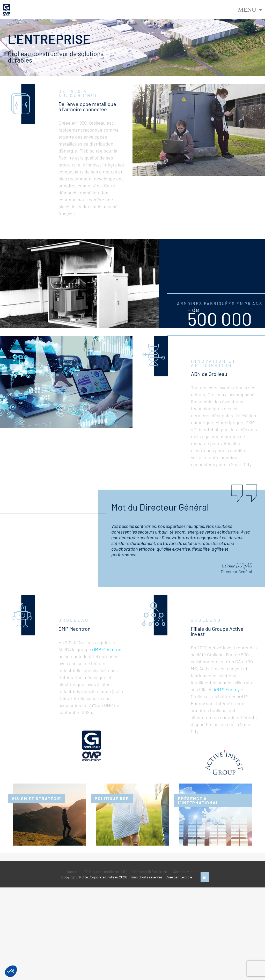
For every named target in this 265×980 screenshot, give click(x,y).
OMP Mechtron (107, 649)
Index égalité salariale (150, 872)
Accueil (73, 872)
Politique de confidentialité (106, 872)
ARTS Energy (227, 689)
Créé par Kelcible (179, 877)
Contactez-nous (186, 872)
